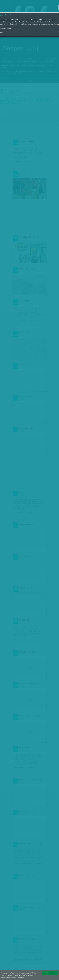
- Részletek (21, 978)
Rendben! (50, 973)
